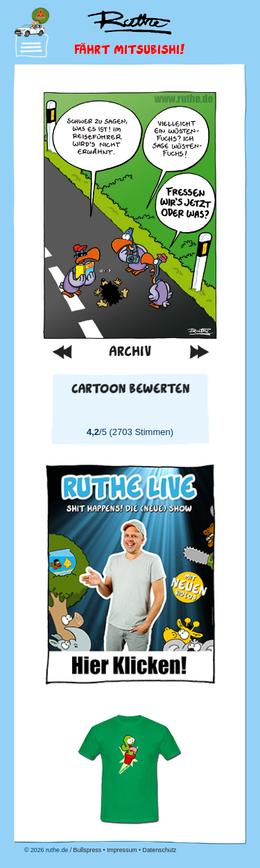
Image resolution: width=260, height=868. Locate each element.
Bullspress (88, 850)
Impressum (122, 850)
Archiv (130, 351)
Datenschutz (160, 850)
